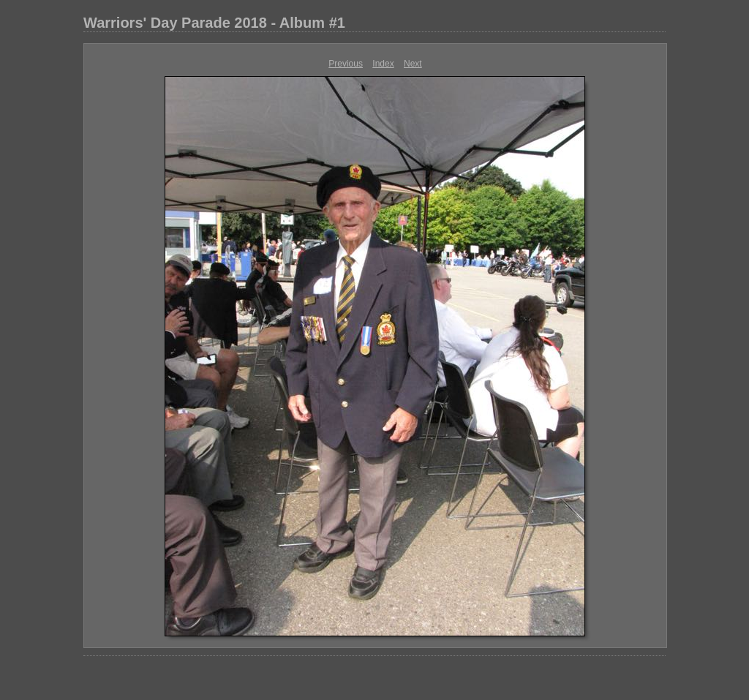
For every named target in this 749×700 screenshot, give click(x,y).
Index (383, 64)
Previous (346, 64)
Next (413, 64)
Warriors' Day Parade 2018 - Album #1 (214, 23)
